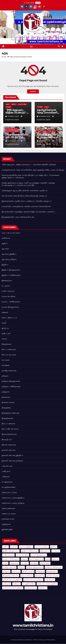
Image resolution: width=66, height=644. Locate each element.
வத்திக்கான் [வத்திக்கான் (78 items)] (43, 588)
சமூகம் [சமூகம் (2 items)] (5, 563)
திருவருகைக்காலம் (9, 434)
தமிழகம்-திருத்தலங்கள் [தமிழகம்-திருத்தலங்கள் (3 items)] (35, 567)
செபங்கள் (5, 360)
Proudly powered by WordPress (22, 640)
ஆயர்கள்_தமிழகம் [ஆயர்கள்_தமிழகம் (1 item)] (42, 547)
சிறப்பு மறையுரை (9, 349)
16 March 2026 (13, 116)
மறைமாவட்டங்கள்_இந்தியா (13, 498)
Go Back (33, 92)
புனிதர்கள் (6, 477)
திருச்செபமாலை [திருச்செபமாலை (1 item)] (28, 572)
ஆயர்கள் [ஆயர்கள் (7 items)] (14, 547)
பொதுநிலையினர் (9, 487)
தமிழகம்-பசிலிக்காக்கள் (11, 386)
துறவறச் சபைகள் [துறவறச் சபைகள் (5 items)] (53, 576)
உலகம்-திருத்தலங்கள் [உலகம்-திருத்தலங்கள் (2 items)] (39, 555)
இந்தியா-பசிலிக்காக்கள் (11, 275)
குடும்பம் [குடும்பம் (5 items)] (55, 559)
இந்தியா (14, 104)
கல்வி (4, 323)
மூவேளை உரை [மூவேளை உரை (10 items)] (31, 588)
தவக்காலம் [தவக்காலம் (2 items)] (16, 572)
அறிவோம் (6, 238)
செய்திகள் (9, 107)
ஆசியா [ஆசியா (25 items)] (5, 547)
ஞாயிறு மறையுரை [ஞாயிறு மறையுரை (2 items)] (9, 567)
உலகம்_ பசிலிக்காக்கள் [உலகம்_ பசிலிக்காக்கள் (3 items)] (11, 559)
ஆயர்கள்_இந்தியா (9, 254)
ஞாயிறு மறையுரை (9, 371)
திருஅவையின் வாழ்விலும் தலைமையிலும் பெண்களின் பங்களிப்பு (28, 212)
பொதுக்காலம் (7, 482)
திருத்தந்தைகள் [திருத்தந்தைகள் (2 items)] (52, 572)
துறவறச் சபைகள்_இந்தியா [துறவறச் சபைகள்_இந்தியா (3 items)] (12, 580)
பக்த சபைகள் (7, 466)
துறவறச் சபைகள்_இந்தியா (13, 132)
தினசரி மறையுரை (9, 445)
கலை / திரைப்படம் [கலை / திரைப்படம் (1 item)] (36, 559)
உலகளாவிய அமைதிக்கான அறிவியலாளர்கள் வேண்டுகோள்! (26, 207)
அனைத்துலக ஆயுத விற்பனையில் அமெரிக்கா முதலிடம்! (25, 191)
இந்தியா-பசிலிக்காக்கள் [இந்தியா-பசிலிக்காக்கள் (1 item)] (30, 551)
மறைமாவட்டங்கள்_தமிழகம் (13, 503)
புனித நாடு (6, 471)
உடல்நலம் (6, 286)
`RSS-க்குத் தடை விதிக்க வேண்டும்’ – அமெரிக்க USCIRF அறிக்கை (29, 165)
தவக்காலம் (6, 397)
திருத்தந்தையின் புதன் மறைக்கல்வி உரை (18, 217)
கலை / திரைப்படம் (9, 318)
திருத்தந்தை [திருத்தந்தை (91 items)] (40, 572)
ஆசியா (8, 104)
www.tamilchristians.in (33, 35)
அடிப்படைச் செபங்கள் (11, 233)
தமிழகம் (47, 107)
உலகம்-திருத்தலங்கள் (10, 307)
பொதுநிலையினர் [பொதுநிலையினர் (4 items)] (29, 584)
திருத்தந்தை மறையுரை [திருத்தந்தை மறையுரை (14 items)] (11, 576)
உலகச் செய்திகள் (22, 104)
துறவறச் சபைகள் (8, 450)
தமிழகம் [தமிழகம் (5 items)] (21, 567)
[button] (59, 46)
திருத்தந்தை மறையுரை (11, 413)
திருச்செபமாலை (8, 402)
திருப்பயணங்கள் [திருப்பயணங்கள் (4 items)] (27, 576)
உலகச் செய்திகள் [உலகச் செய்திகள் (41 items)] (22, 555)
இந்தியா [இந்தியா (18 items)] (54, 547)
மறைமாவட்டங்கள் (9, 492)
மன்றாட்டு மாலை (9, 514)
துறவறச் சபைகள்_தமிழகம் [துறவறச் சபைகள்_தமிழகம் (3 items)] (33, 580)
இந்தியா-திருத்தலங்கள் (11, 270)
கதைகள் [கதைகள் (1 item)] (24, 559)
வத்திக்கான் (6, 524)
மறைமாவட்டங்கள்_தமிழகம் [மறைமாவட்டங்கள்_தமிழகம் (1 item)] (13, 588)
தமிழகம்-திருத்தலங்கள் (11, 381)
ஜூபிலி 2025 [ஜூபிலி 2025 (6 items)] (45, 563)
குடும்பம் (5, 328)
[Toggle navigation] (31, 46)
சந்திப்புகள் (6, 333)
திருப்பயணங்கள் (8, 424)
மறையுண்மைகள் (8, 508)
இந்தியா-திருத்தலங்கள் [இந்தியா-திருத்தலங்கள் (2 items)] (11, 551)
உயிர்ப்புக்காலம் (8, 291)
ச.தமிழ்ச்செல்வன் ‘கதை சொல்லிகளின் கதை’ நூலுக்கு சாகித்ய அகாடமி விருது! (33, 170)
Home (4, 57)
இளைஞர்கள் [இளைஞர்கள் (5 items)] (45, 551)
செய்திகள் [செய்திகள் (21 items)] (34, 563)
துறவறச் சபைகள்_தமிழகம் (12, 461)
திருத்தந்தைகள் (7, 418)
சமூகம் (4, 339)
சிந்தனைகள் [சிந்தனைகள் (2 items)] (14, 563)
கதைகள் (5, 312)
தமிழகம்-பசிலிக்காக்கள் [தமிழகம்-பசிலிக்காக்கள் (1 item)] (54, 567)
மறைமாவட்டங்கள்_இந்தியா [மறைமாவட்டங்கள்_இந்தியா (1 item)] (47, 584)
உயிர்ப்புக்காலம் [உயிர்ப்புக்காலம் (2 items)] (8, 555)
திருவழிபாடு (7, 439)
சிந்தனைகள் (6, 344)
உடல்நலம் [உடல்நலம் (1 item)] (56, 551)
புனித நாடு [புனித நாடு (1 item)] (7, 584)
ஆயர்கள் (5, 249)
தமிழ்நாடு (5, 392)
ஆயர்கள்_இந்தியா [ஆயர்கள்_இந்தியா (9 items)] (26, 547)
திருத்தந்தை (6, 408)
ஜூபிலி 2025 (7, 530)
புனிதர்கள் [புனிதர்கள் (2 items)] (17, 584)
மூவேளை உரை (8, 519)
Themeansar (51, 640)
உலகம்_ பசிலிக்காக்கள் (11, 302)
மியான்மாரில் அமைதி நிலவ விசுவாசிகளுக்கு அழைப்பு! (24, 196)
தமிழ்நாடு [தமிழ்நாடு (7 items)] (6, 572)
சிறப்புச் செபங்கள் (9, 355)
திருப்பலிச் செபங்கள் (10, 429)
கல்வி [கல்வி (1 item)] (48, 559)
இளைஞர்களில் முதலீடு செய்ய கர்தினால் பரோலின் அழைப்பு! (26, 201)
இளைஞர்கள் (7, 280)
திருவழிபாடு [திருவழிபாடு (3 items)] (40, 576)
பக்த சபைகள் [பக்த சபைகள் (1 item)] (50, 580)
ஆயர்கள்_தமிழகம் (9, 259)
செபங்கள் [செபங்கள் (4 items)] (25, 563)
